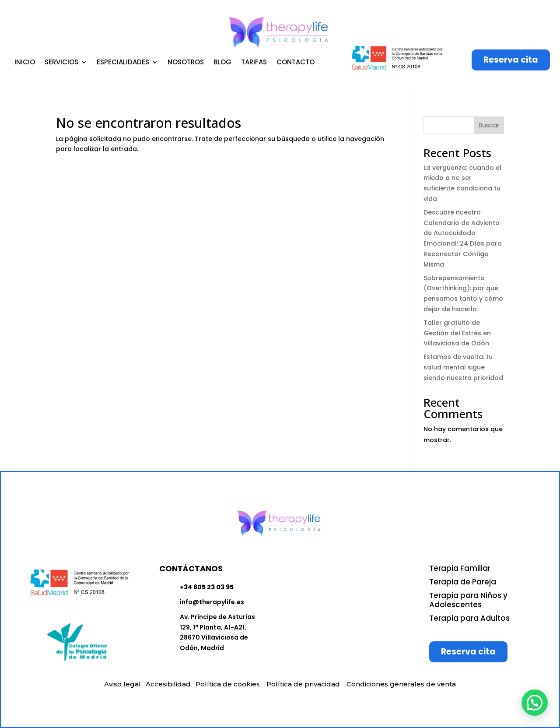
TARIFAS (254, 63)
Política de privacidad (303, 684)
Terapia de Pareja (463, 582)
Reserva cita (511, 60)
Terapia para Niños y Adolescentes (468, 600)
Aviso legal (122, 684)
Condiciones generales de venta (401, 684)
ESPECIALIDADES (123, 63)
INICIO (25, 63)
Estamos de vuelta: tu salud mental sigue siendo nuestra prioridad (463, 367)
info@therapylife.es (212, 602)
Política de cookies (228, 684)
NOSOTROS (186, 63)
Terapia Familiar (460, 568)
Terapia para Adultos (469, 618)
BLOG (222, 63)
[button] (535, 703)
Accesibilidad (168, 684)
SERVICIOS (61, 63)
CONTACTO (296, 63)
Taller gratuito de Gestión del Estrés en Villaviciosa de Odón (457, 333)
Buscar (489, 125)
